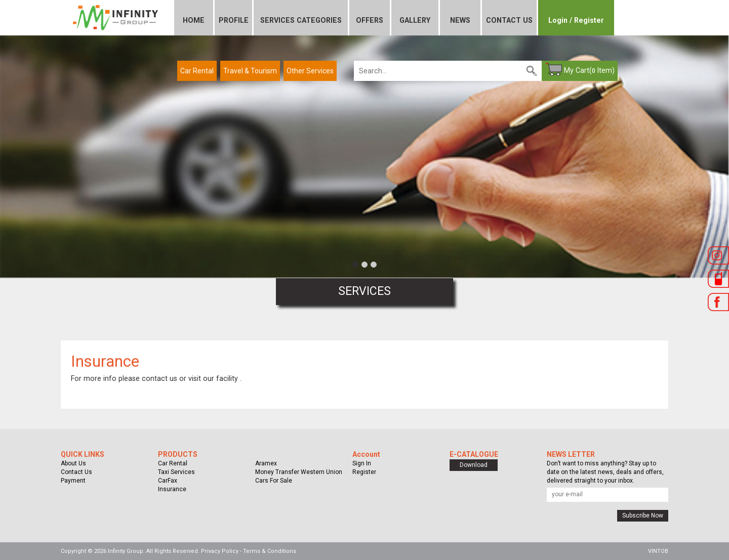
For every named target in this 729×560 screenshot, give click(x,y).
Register (364, 472)
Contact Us (76, 472)
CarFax (168, 481)
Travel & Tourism (250, 71)
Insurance (172, 489)
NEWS (460, 20)
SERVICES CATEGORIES (301, 20)
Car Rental (197, 71)
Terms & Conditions (270, 551)
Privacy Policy (220, 551)
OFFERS (370, 20)
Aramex (266, 463)
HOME (194, 20)
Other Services (310, 71)
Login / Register (576, 20)
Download (474, 465)
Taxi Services (176, 472)
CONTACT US (509, 20)
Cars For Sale (274, 481)
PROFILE (234, 20)
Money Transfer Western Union (299, 472)
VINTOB (658, 551)
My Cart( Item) (589, 70)
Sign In (362, 463)
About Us (73, 463)
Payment (73, 481)
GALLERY (415, 20)
